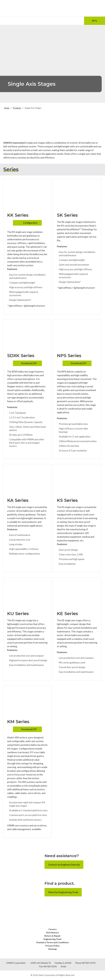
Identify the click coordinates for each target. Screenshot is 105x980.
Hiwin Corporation (47, 975)
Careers (52, 929)
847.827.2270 (89, 963)
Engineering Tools (53, 939)
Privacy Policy (52, 946)
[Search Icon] (73, 21)
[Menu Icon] (10, 21)
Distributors (53, 932)
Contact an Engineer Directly (64, 865)
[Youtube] (56, 923)
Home (7, 108)
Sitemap (52, 949)
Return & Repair (52, 936)
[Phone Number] (52, 21)
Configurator (30, 223)
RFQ (94, 21)
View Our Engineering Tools (63, 892)
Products (17, 108)
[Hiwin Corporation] (52, 9)
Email (63, 966)
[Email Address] (32, 21)
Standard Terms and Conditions (52, 942)
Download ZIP (29, 363)
